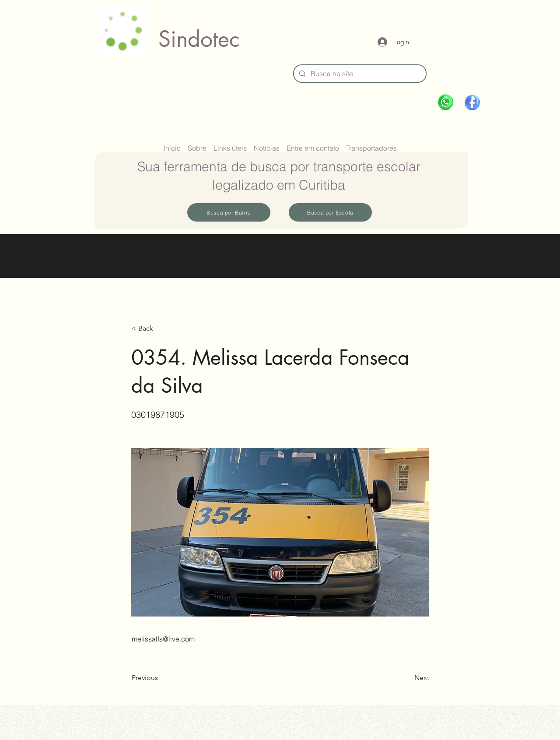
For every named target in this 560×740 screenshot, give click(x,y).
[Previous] (161, 678)
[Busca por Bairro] (229, 212)
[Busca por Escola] (330, 212)
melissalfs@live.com (163, 639)
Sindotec (199, 39)
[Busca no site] (359, 74)
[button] (161, 328)
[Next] (407, 678)
